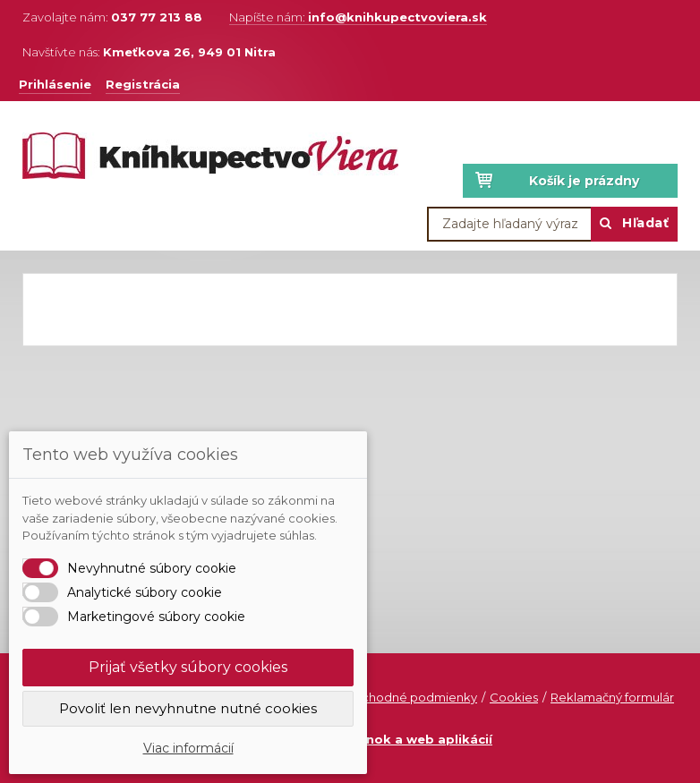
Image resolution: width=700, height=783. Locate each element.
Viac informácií (188, 748)
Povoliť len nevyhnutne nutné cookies (188, 708)
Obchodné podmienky (410, 697)
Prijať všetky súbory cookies (188, 667)
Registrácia (143, 84)
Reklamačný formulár (612, 697)
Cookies (514, 697)
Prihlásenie (55, 84)
